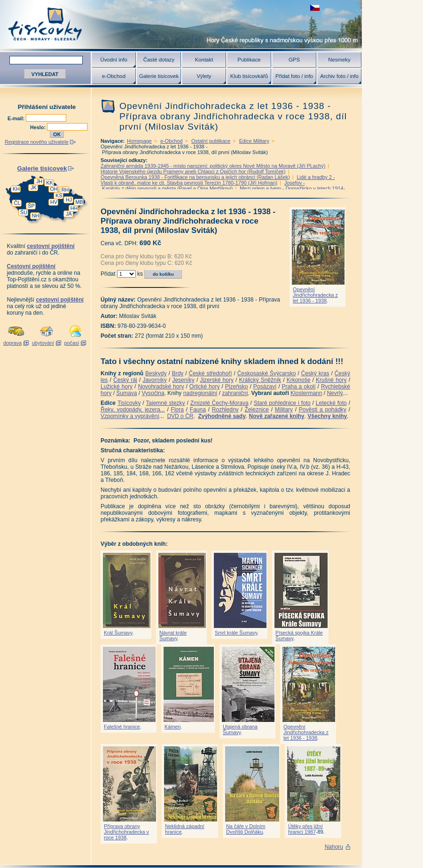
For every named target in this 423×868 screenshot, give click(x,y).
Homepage (139, 141)
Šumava (126, 393)
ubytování (43, 343)
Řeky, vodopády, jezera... (133, 410)
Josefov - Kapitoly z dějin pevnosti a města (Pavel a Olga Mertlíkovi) (203, 186)
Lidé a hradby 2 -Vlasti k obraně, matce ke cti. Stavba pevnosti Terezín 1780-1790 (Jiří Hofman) (218, 180)
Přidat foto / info (294, 76)
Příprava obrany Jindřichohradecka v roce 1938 (126, 832)
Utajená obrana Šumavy (240, 729)
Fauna (198, 410)
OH (54, 189)
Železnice (257, 410)
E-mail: (17, 118)
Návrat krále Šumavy (173, 635)
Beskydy (156, 373)
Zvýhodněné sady (222, 416)
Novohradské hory (161, 387)
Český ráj (125, 380)
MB (79, 202)
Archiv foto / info (339, 76)
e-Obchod (114, 76)
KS (59, 195)
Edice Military (254, 141)
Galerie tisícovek (159, 76)
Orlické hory (205, 387)
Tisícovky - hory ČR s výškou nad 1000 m (181, 24)
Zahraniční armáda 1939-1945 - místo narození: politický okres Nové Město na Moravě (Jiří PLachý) (213, 166)
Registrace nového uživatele (37, 142)
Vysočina (153, 393)
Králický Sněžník (260, 380)
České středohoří (211, 373)
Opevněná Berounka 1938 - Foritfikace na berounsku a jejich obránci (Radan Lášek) (195, 177)
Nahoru (334, 847)
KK (49, 183)
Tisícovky (129, 403)
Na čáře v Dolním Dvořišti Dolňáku (246, 829)
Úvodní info (114, 60)
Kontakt (204, 60)
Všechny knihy (327, 416)
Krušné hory (331, 380)
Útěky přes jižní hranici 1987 (305, 829)
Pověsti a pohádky (323, 410)
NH (36, 216)
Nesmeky (339, 60)
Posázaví (265, 387)
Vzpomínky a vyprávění (130, 416)
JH (39, 181)
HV (54, 202)
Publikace (249, 60)
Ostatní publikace (211, 141)
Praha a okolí (299, 387)
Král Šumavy (118, 633)
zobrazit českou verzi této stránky (315, 8)
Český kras (315, 373)
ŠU (24, 212)
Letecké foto (331, 403)
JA (69, 214)
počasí (72, 343)
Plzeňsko (237, 387)
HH (74, 208)
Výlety (204, 76)
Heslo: (39, 127)
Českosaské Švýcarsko (267, 373)
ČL (17, 203)
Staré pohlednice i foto (282, 403)
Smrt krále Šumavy (236, 633)
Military (284, 410)
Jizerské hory (217, 380)
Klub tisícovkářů (249, 76)
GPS (294, 60)
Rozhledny (225, 410)
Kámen (172, 727)
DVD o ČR (180, 416)
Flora (177, 410)
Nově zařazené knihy (276, 416)
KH (16, 189)
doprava (12, 343)
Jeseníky (183, 380)
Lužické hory (117, 387)
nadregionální (200, 393)
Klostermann (306, 393)
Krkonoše (299, 380)
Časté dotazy (159, 60)
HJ (69, 200)
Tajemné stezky (165, 403)
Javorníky (154, 380)
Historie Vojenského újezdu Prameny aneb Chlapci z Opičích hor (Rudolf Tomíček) (193, 171)
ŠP (31, 206)
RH (65, 190)
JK (34, 187)
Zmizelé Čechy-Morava (219, 403)
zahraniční (235, 393)
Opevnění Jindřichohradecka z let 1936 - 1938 (315, 295)
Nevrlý (335, 393)
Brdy (178, 373)
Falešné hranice (122, 727)
